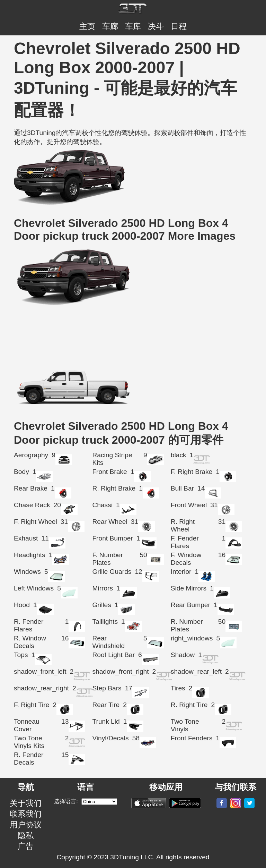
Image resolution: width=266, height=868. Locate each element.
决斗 (156, 26)
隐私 (26, 835)
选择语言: (66, 801)
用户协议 (26, 825)
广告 (26, 846)
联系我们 (26, 814)
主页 (87, 26)
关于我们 (26, 803)
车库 (133, 26)
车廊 (110, 26)
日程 (179, 26)
